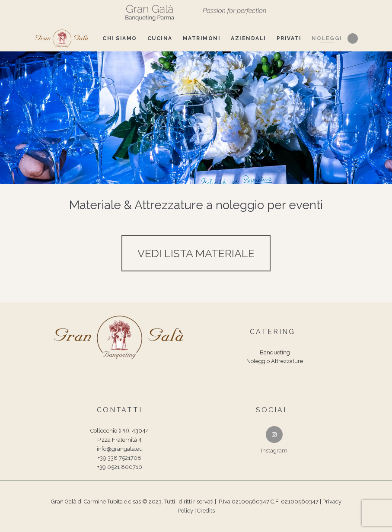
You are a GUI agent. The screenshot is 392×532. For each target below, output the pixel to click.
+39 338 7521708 (120, 458)
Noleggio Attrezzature (275, 361)
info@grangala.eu (120, 449)
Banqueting (275, 352)
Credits (206, 511)
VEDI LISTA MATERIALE (196, 253)
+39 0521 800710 (120, 467)
